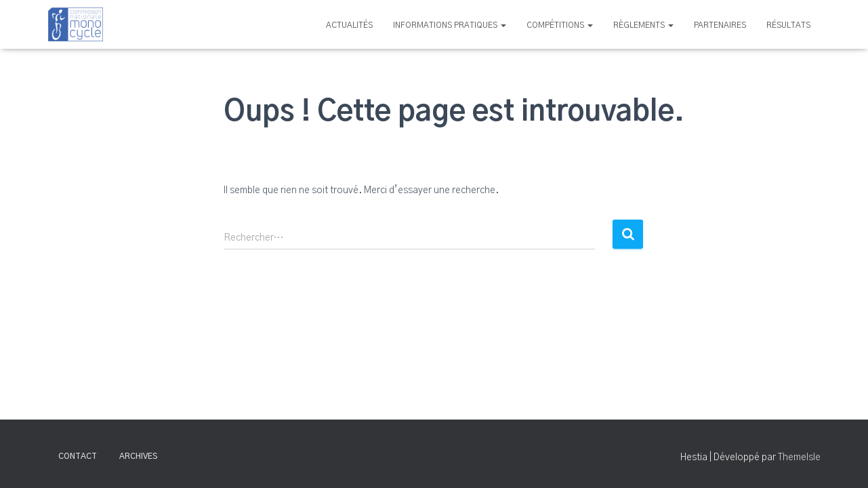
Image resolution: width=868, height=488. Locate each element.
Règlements (643, 25)
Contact (78, 456)
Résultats (788, 25)
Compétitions (560, 25)
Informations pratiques (450, 25)
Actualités (349, 25)
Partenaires (720, 25)
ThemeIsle (799, 457)
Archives (138, 456)
